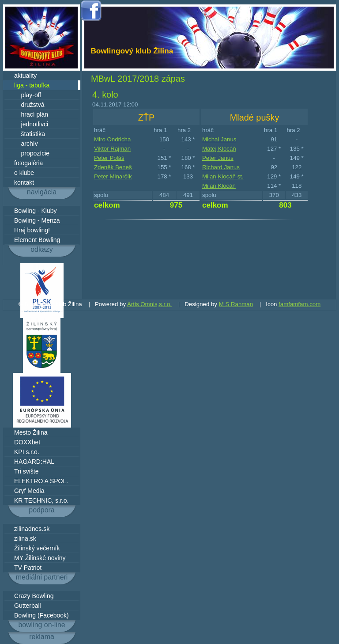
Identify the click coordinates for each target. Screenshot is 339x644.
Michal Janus (219, 139)
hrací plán (31, 114)
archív (26, 144)
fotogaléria (28, 163)
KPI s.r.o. (27, 452)
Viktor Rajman (112, 149)
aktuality (25, 76)
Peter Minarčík (113, 176)
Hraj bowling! (32, 230)
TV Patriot (28, 568)
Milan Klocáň (219, 186)
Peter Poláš (109, 158)
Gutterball (28, 606)
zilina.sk (25, 538)
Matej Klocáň (219, 149)
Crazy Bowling (34, 596)
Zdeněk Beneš (113, 167)
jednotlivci (31, 124)
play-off (28, 95)
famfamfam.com (299, 304)
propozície (32, 153)
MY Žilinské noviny (40, 558)
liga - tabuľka (32, 85)
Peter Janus (218, 158)
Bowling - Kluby (36, 211)
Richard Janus (221, 167)
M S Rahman (236, 304)
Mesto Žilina (31, 432)
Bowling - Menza (37, 220)
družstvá (29, 105)
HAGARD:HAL (34, 462)
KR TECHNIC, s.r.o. (41, 500)
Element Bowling (37, 240)
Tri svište (26, 471)
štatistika (30, 134)
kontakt (24, 182)
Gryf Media (29, 491)
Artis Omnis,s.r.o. (149, 304)
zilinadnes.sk (32, 529)
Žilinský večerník (37, 548)
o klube (24, 173)
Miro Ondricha (112, 139)
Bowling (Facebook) (41, 615)
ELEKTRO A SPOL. (41, 481)
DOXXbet (27, 442)
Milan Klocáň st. (223, 176)
